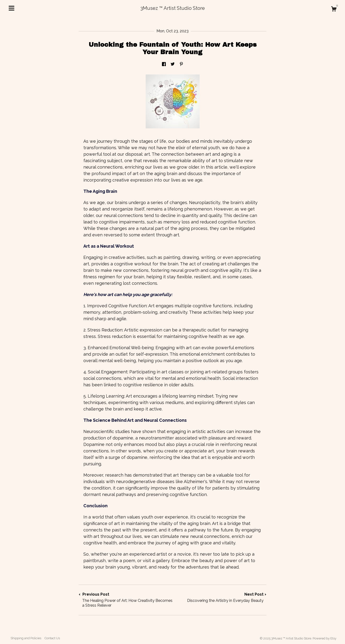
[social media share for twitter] (173, 64)
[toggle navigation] (11, 8)
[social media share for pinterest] (181, 64)
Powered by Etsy (325, 638)
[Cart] (334, 10)
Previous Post (126, 600)
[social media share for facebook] (164, 64)
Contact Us (52, 638)
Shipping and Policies (26, 638)
